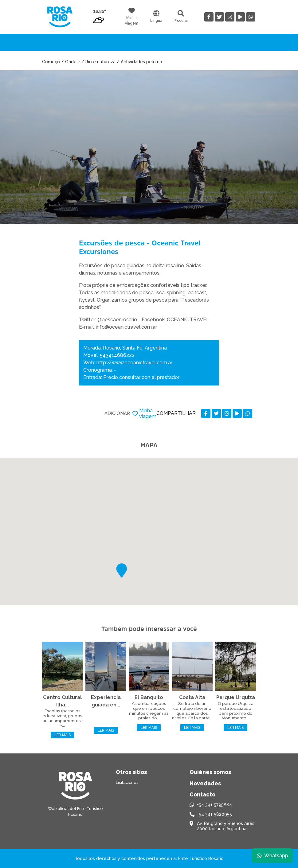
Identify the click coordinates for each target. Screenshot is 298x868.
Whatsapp (273, 856)
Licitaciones (127, 782)
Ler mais (63, 735)
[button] (122, 571)
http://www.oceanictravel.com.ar (134, 363)
